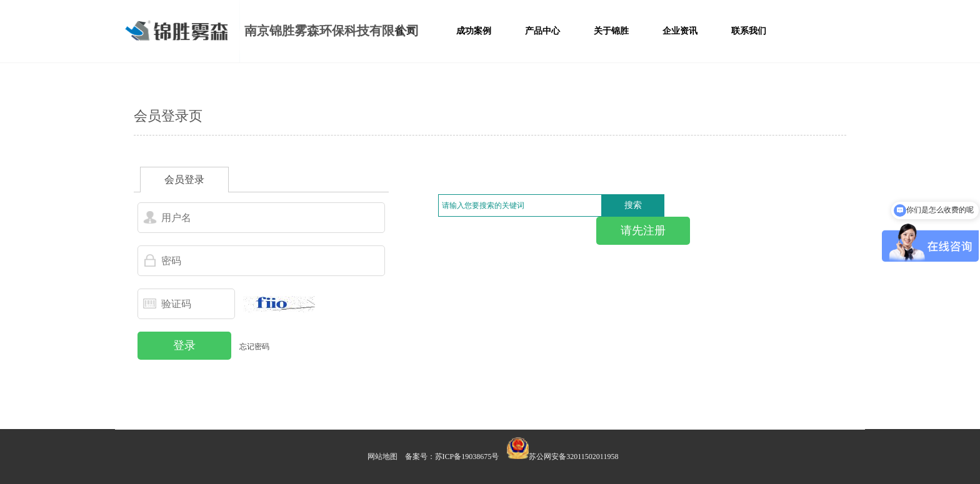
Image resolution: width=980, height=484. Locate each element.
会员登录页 (168, 116)
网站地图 (382, 457)
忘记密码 (254, 347)
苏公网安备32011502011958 (573, 457)
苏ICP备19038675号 (467, 457)
